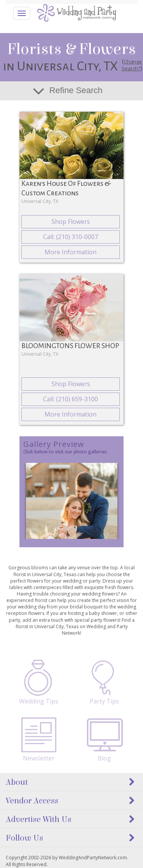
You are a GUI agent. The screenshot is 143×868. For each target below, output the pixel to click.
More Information (71, 252)
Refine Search (76, 90)
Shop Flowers (71, 222)
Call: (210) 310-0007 (71, 237)
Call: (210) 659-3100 (71, 399)
